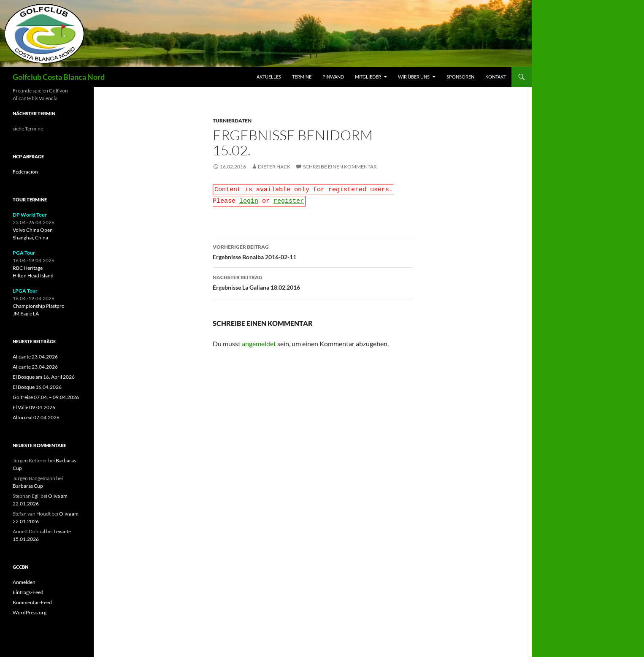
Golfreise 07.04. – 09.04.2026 (46, 397)
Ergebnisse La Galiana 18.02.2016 (313, 279)
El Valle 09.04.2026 (34, 407)
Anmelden (24, 582)
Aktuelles (269, 77)
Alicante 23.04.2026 (35, 357)
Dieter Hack (274, 167)
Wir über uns (414, 77)
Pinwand (333, 77)
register (289, 199)
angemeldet (259, 341)
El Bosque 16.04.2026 (37, 387)
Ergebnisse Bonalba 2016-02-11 (313, 249)
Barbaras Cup (28, 486)
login (249, 199)
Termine (302, 77)
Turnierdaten (232, 121)
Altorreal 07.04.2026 (36, 417)
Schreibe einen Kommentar (340, 167)
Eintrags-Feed (28, 592)
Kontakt (496, 77)
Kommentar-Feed (32, 602)
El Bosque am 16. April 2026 (44, 377)
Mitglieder (368, 77)
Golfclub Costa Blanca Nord (59, 77)
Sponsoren (460, 77)
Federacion (25, 172)
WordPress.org (30, 612)
